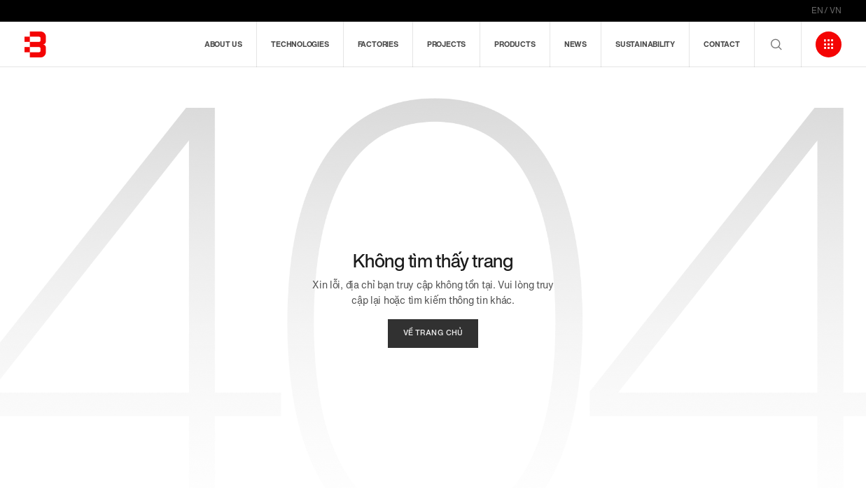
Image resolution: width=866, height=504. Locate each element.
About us (223, 44)
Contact (721, 44)
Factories (378, 44)
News (575, 44)
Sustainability (645, 44)
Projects (446, 44)
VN (836, 10)
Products (515, 44)
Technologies (300, 44)
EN (817, 10)
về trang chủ (433, 333)
